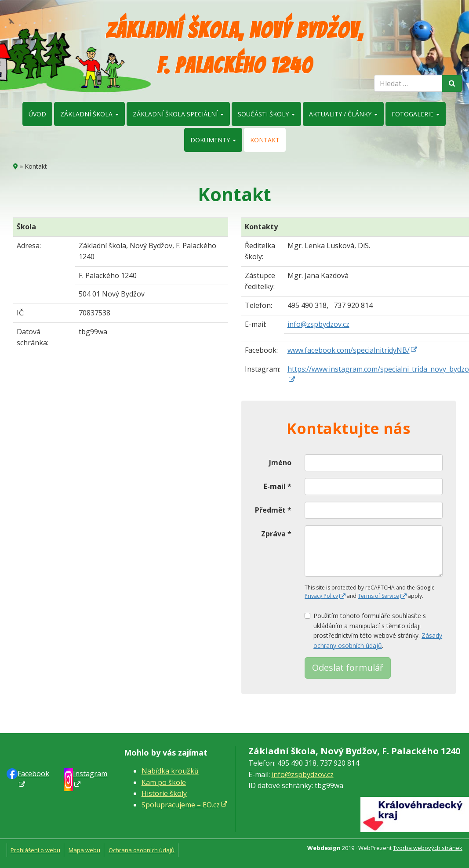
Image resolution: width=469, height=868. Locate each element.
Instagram (90, 774)
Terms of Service (378, 596)
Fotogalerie (416, 114)
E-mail (278, 486)
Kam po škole (164, 782)
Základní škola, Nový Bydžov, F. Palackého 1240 (234, 48)
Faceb (33, 774)
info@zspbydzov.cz (318, 324)
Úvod (37, 114)
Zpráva (276, 534)
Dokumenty (213, 140)
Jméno (280, 463)
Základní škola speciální (178, 114)
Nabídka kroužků (170, 771)
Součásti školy (266, 114)
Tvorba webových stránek (428, 848)
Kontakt (265, 140)
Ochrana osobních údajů (142, 850)
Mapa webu (84, 850)
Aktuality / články (343, 114)
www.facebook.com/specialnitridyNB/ (349, 350)
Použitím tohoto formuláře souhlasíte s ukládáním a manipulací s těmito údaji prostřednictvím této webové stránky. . (373, 630)
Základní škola (89, 114)
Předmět (273, 510)
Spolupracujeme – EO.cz (181, 805)
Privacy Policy (321, 596)
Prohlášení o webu (35, 850)
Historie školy (164, 793)
